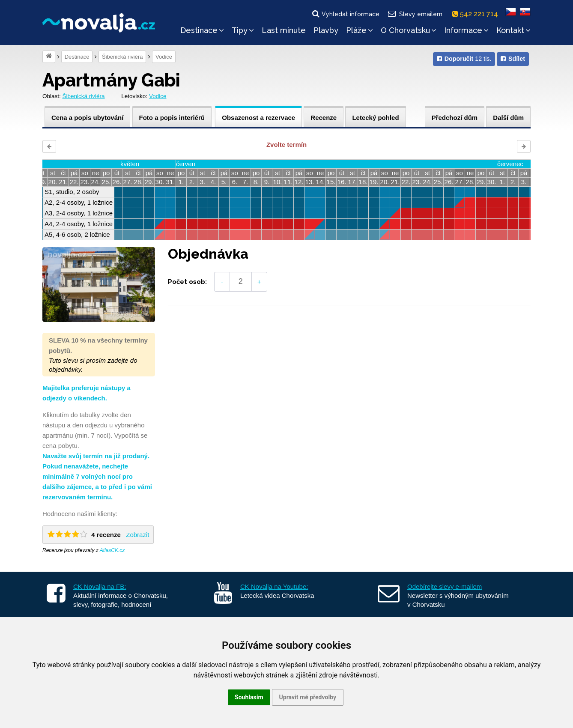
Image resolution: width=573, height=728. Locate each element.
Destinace (202, 30)
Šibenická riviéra (122, 57)
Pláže (360, 30)
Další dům (508, 118)
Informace (466, 30)
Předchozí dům (455, 118)
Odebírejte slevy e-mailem (445, 586)
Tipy (243, 30)
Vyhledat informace (345, 14)
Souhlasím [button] (249, 697)
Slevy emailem (415, 14)
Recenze (324, 118)
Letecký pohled (375, 118)
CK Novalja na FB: (100, 586)
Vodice (164, 57)
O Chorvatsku (409, 30)
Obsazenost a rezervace (258, 118)
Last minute (284, 30)
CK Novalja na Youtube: (274, 586)
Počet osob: (187, 282)
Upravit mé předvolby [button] (308, 697)
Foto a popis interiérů (172, 118)
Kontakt (513, 30)
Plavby (326, 30)
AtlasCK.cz (112, 550)
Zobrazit (137, 535)
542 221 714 (477, 14)
